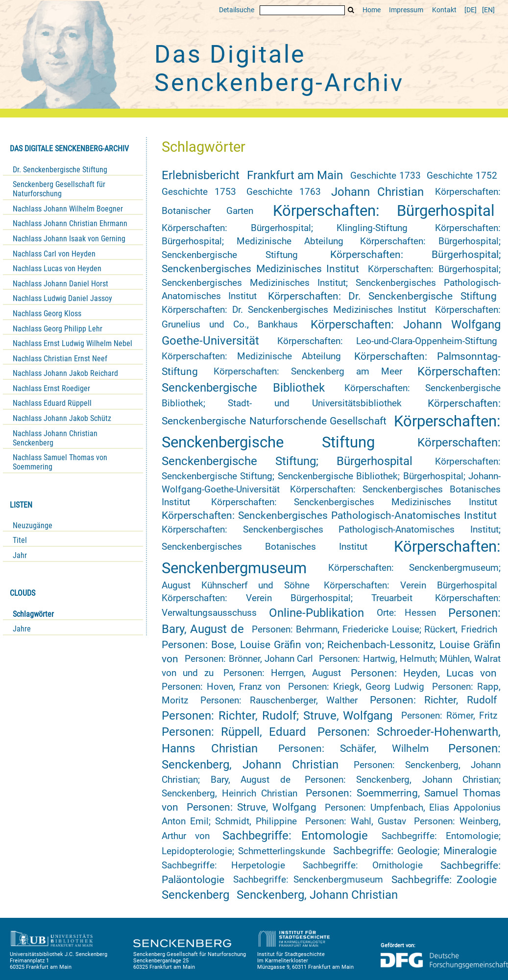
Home (372, 10)
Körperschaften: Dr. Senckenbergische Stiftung (382, 296)
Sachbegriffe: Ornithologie (363, 865)
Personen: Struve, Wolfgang (252, 807)
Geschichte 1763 (284, 192)
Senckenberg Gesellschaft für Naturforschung (59, 189)
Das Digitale (279, 69)
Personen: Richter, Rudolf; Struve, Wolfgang (277, 716)
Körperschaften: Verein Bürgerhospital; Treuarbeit (287, 598)
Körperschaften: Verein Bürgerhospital (410, 585)
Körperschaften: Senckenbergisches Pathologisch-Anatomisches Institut (329, 515)
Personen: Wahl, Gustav (356, 821)
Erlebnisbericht (201, 175)
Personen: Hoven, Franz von (221, 687)
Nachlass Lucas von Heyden (57, 268)
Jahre (22, 629)
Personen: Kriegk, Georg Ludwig (356, 687)
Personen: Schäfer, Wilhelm (353, 748)
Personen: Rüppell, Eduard (234, 732)
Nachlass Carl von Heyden (54, 254)
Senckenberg (195, 895)
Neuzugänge (33, 525)
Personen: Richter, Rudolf (433, 700)
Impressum (406, 10)
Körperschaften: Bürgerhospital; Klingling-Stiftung (285, 228)
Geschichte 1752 (462, 176)
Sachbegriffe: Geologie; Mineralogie (415, 851)
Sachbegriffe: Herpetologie (223, 865)
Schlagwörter (33, 614)
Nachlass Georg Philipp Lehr (58, 329)
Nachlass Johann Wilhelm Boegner (68, 209)
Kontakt (444, 10)
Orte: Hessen (406, 613)
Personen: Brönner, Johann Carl (249, 659)
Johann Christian (377, 192)
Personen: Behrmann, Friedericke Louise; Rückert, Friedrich (375, 630)
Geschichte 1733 (385, 176)
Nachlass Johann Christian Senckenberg (55, 438)
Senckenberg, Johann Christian (317, 895)
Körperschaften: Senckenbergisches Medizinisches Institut (354, 502)
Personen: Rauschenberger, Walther (279, 700)
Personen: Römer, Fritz (449, 716)
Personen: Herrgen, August (282, 673)
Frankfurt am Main (295, 175)
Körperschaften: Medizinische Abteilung (251, 356)
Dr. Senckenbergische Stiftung (60, 170)
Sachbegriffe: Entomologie (295, 836)
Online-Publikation (316, 613)
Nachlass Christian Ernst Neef (60, 359)
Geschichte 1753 (199, 192)
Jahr (20, 555)
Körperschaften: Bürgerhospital (384, 211)
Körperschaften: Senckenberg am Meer (308, 372)
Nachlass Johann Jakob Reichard (65, 373)
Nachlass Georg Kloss (47, 314)
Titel (20, 540)
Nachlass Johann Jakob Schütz (62, 418)
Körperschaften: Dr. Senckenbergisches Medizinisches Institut (294, 310)
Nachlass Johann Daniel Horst (60, 284)
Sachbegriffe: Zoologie (444, 880)
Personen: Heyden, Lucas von (424, 673)
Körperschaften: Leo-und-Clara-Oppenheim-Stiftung (387, 341)
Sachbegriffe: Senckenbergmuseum (308, 880)
